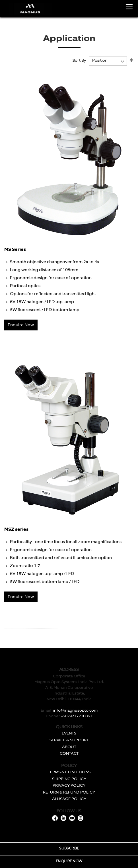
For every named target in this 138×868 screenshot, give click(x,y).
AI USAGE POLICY (69, 799)
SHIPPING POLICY (69, 779)
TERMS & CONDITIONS (69, 772)
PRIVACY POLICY (69, 786)
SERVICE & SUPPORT (69, 740)
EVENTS (69, 733)
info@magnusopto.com (75, 711)
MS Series (15, 250)
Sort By (79, 61)
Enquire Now (21, 325)
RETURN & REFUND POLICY (69, 793)
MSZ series (16, 529)
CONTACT (69, 754)
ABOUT (69, 747)
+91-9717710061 (77, 716)
